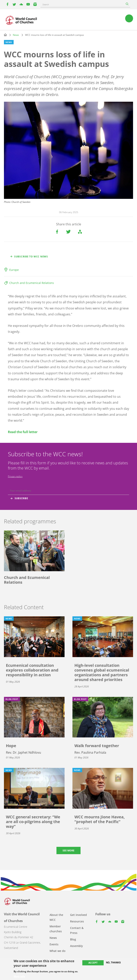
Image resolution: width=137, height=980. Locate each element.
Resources (77, 921)
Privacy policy (15, 476)
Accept (93, 963)
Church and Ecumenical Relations (32, 283)
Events (54, 944)
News (16, 35)
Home (5, 35)
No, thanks (113, 963)
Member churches (56, 929)
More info (19, 976)
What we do (58, 951)
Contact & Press (77, 930)
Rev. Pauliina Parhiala (90, 752)
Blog (73, 939)
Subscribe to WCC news (31, 257)
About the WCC (56, 917)
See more (68, 851)
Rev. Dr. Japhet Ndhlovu (23, 752)
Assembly (76, 946)
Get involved (78, 915)
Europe (14, 270)
